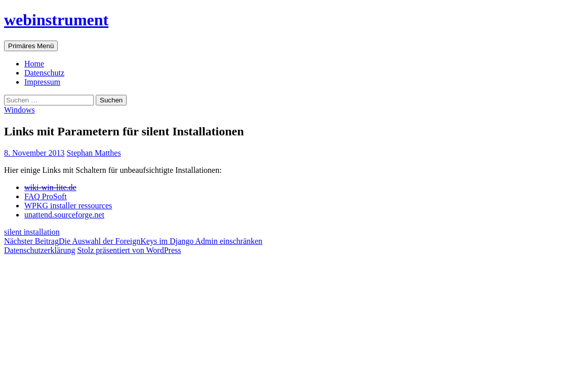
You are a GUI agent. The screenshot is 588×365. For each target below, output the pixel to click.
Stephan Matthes (94, 153)
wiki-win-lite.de (50, 187)
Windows (19, 110)
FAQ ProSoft (46, 196)
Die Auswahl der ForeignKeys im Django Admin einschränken (133, 241)
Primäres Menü (31, 46)
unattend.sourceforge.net (64, 215)
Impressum (42, 82)
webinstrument (56, 20)
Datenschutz (44, 73)
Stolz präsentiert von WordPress (129, 250)
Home (34, 64)
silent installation (32, 232)
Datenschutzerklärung (40, 250)
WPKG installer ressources (68, 206)
